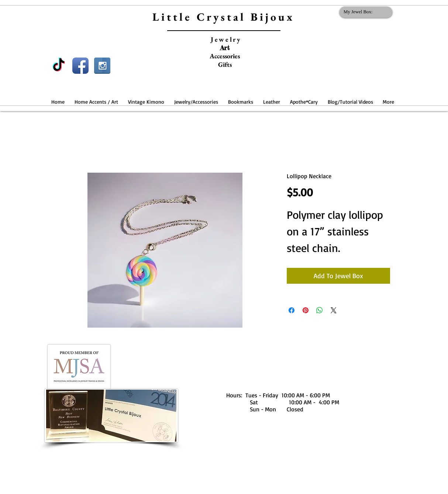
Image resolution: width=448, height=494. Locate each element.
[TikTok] (59, 66)
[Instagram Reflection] (102, 66)
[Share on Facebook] (292, 310)
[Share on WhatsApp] (320, 310)
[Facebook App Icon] (80, 66)
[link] (364, 12)
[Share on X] (334, 310)
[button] (96, 98)
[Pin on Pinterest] (306, 310)
